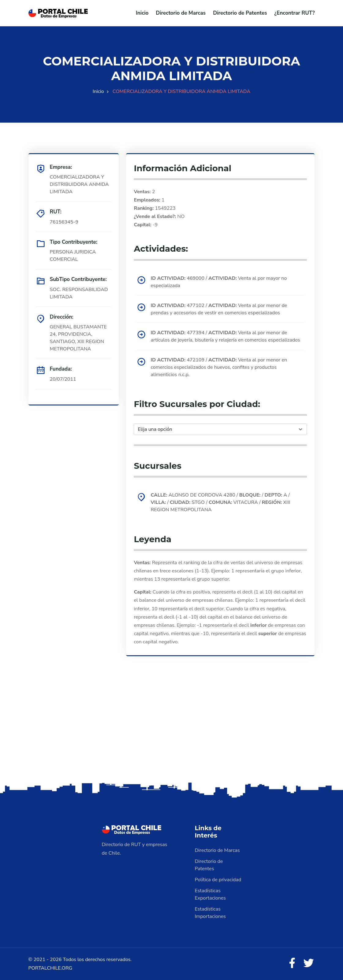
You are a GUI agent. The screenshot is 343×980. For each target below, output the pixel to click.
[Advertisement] (171, 733)
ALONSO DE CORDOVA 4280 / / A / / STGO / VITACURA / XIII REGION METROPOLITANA (220, 502)
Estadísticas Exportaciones (211, 894)
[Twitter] (309, 963)
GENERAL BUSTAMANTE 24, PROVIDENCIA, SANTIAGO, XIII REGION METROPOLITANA (78, 338)
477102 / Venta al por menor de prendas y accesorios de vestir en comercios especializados (219, 309)
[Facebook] (292, 963)
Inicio (142, 13)
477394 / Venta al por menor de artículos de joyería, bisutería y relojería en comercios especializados (225, 336)
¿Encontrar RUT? (294, 13)
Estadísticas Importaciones (211, 913)
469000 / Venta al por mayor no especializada (219, 282)
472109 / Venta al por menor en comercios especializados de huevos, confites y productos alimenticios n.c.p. (219, 367)
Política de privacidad (218, 880)
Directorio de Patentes (240, 13)
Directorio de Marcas (181, 13)
